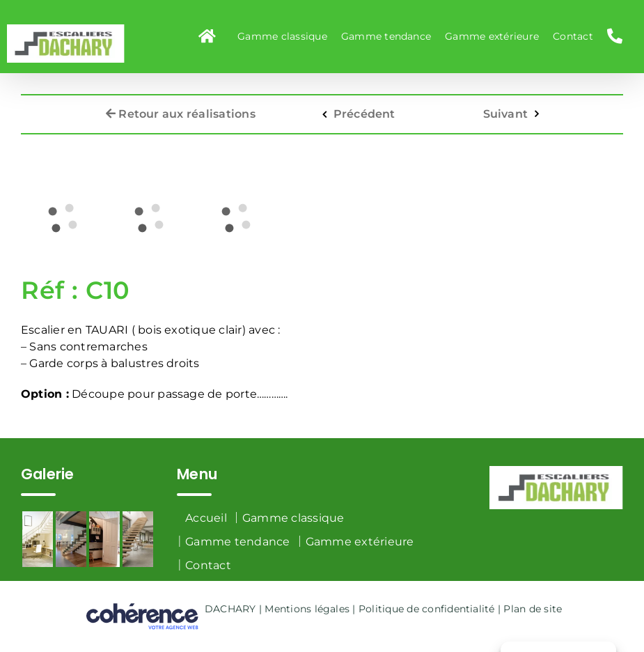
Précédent (364, 108)
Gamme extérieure (360, 542)
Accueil (206, 518)
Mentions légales (307, 609)
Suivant (506, 108)
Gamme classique (293, 518)
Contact (208, 565)
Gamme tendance (237, 542)
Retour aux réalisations (181, 108)
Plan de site (533, 609)
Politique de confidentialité (427, 609)
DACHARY (230, 609)
